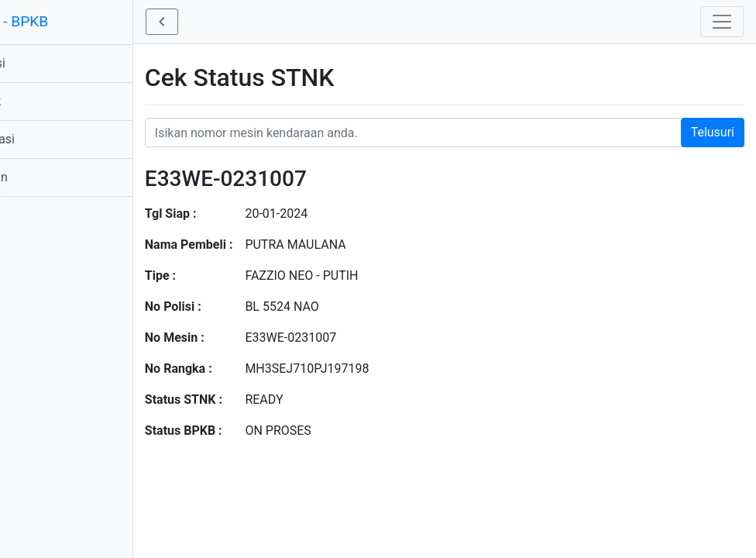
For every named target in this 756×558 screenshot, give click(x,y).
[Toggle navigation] (722, 22)
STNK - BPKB (58, 21)
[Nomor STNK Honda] (471, 133)
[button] (215, 22)
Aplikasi (37, 63)
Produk (35, 101)
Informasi (42, 139)
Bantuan (38, 177)
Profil (30, 215)
